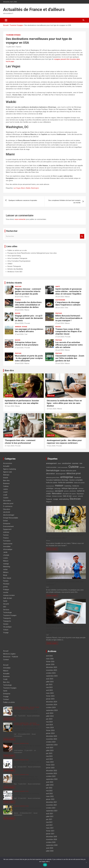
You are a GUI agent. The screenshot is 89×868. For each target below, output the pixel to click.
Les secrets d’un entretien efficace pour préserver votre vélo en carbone (69, 345)
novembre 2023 (52, 739)
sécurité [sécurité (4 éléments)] (80, 496)
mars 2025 (50, 693)
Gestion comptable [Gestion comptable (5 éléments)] (76, 480)
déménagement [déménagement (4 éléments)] (61, 474)
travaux (6, 624)
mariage (6, 564)
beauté (6, 478)
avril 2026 (49, 656)
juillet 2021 (50, 816)
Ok (45, 865)
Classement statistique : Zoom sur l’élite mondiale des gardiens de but (70, 358)
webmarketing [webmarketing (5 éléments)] (64, 499)
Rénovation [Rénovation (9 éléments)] (57, 493)
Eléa (67, 308)
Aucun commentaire (33, 716)
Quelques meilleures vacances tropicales (23, 200)
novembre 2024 (52, 705)
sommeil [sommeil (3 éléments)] (75, 496)
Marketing (7, 567)
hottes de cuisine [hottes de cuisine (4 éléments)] (79, 483)
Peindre (6, 581)
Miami (23, 188)
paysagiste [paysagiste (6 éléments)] (59, 491)
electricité (7, 512)
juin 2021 (49, 819)
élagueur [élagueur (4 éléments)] (49, 502)
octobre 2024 (51, 707)
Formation (7, 541)
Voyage (24, 327)
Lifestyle (6, 555)
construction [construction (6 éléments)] (66, 463)
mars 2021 (50, 828)
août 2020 (50, 848)
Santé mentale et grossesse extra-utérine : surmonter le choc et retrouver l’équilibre (69, 291)
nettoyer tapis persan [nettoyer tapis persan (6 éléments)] (69, 488)
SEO (5, 607)
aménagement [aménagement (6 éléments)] (51, 463)
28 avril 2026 (19, 310)
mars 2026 (50, 659)
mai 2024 (49, 722)
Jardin (5, 552)
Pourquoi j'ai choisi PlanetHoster (19, 253)
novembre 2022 (52, 773)
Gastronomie (60, 300)
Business (6, 483)
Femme (6, 535)
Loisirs (6, 558)
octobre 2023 (51, 742)
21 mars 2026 (9, 446)
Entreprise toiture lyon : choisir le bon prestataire (27, 344)
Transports (7, 618)
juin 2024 (49, 719)
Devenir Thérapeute (14, 266)
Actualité (6, 466)
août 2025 (50, 679)
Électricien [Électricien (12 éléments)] (75, 499)
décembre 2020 (52, 837)
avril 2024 (49, 725)
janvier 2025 (50, 699)
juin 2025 (49, 685)
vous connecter (20, 219)
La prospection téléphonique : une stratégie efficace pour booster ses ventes (26, 779)
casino (6, 489)
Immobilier (7, 547)
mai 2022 (49, 791)
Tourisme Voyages (13, 35)
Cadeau (6, 486)
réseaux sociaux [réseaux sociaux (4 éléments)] (57, 496)
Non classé (7, 578)
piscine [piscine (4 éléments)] (66, 491)
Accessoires (8, 463)
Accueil (6, 651)
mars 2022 (50, 796)
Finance (18, 300)
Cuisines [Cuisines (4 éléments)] (82, 467)
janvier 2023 (50, 768)
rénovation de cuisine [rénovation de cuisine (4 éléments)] (69, 494)
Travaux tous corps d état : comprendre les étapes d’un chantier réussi (69, 332)
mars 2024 (50, 728)
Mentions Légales (9, 654)
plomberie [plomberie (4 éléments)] (73, 491)
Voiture (6, 630)
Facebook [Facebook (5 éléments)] (77, 478)
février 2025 (50, 696)
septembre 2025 (52, 676)
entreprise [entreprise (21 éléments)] (67, 477)
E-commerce (8, 506)
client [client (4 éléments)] (59, 463)
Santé (58, 287)
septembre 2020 (52, 845)
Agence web (8, 472)
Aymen (19, 47)
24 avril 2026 (19, 363)
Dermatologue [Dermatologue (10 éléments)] (53, 470)
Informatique (8, 549)
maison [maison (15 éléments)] (59, 486)
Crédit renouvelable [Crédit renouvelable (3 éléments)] (62, 467)
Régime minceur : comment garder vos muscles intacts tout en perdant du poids (28, 291)
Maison (18, 313)
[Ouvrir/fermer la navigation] (6, 20)
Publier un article (9, 702)
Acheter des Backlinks (15, 269)
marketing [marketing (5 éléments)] (68, 486)
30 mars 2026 (9, 406)
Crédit (5, 679)
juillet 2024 (50, 716)
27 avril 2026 (60, 323)
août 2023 (50, 748)
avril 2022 (49, 794)
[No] (86, 862)
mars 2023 (50, 762)
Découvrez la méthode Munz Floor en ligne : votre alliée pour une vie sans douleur (64, 403)
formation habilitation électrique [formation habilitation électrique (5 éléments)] (57, 480)
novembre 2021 (52, 805)
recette (6, 592)
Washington (35, 188)
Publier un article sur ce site (17, 250)
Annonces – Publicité (11, 657)
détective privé (8, 503)
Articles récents (14, 283)
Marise (27, 297)
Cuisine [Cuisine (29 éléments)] (74, 467)
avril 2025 (49, 690)
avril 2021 (49, 825)
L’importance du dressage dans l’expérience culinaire (68, 304)
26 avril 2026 (60, 350)
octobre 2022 (51, 776)
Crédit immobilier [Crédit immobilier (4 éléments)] (51, 467)
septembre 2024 (52, 710)
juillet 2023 (50, 750)
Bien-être (9, 370)
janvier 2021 (50, 834)
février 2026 (50, 662)
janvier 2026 (50, 664)
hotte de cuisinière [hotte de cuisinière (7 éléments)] (66, 482)
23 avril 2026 (60, 363)
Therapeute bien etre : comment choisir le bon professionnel (20, 442)
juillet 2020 (50, 851)
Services (6, 610)
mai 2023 (49, 756)
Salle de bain (8, 598)
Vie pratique (7, 627)
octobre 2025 (51, 673)
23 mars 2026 (51, 409)
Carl (26, 334)
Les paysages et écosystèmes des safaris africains (29, 330)
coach (5, 492)
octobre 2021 (51, 808)
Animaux (18, 327)
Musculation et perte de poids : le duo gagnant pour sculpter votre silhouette (29, 358)
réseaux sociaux (9, 595)
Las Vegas (17, 188)
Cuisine (6, 498)
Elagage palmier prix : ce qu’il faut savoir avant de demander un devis (29, 318)
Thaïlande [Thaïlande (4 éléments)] (49, 499)
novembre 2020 (52, 839)
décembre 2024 (52, 702)
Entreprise (7, 524)
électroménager (9, 515)
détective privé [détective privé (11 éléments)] (74, 473)
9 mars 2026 (51, 446)
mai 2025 (49, 687)
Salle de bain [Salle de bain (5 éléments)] (67, 496)
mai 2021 (49, 822)
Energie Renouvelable (11, 518)
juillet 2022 (50, 785)
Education (7, 509)
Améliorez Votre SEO (15, 272)
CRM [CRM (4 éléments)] (81, 463)
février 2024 (50, 730)
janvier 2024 (50, 733)
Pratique (18, 287)
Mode (5, 575)
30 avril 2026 (19, 297)
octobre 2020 (51, 842)
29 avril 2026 (60, 297)
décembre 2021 (52, 802)
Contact (6, 660)
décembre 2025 (52, 667)
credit (5, 495)
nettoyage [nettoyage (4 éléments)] (57, 488)
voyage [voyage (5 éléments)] (56, 499)
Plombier (6, 584)
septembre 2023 (52, 745)
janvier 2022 (50, 799)
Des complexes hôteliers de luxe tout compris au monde (64, 201)
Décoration (7, 501)
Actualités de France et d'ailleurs (34, 10)
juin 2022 (49, 788)
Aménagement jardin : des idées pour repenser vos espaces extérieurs (64, 442)
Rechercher (82, 236)
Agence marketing (10, 469)
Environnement (8, 526)
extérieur (6, 532)
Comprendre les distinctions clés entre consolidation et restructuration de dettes (28, 305)
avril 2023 (49, 759)
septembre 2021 (52, 811)
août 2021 (50, 814)
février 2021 (50, 831)
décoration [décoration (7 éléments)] (50, 474)
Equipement (7, 529)
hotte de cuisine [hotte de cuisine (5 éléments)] (52, 483)
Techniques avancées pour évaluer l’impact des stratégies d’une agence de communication (28, 729)
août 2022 (50, 782)
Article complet (52, 549)
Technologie (7, 612)
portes (5, 587)
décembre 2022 (52, 771)
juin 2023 (49, 753)
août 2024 (50, 713)
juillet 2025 (50, 682)
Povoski (27, 323)
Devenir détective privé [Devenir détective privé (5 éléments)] (68, 471)
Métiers (6, 572)
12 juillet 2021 (10, 47)
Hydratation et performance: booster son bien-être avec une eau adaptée (22, 402)
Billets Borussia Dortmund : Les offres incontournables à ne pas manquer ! (69, 318)
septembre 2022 (52, 779)
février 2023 (50, 765)
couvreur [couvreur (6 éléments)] (75, 463)
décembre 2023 (52, 736)
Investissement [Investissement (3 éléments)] (50, 486)
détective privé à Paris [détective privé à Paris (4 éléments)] (53, 478)
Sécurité (6, 604)
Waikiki (28, 188)
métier (5, 569)
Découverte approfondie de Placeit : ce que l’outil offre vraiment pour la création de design (65, 629)
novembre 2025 (52, 670)
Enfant (5, 521)
